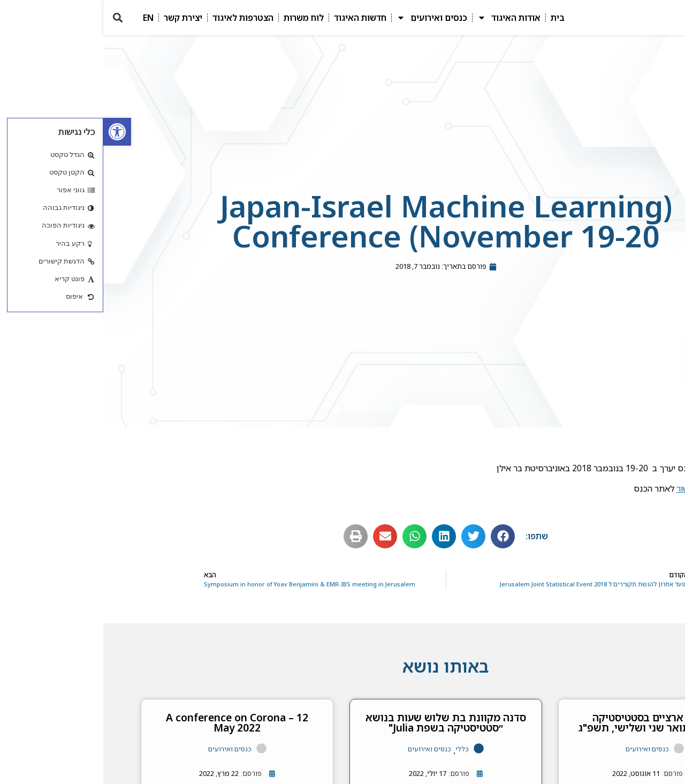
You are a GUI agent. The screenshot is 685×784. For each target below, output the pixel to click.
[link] (14, 132)
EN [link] (45, 18)
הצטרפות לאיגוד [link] (140, 18)
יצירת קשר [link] (80, 18)
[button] (14, 18)
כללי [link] (359, 749)
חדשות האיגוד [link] (257, 18)
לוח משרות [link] (200, 18)
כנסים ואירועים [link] (329, 18)
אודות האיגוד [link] (406, 18)
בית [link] (454, 18)
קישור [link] (583, 488)
